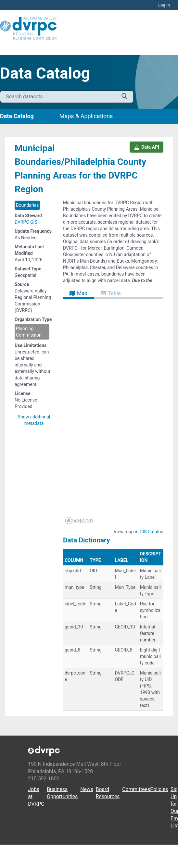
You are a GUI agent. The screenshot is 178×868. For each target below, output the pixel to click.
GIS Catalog (152, 532)
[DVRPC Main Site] (89, 29)
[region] (113, 413)
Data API (146, 147)
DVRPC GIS (26, 222)
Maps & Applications (86, 116)
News (87, 789)
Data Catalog (17, 116)
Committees (136, 789)
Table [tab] (111, 293)
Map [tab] (78, 293)
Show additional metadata (34, 420)
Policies (159, 789)
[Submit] (124, 97)
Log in (164, 5)
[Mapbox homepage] (79, 521)
